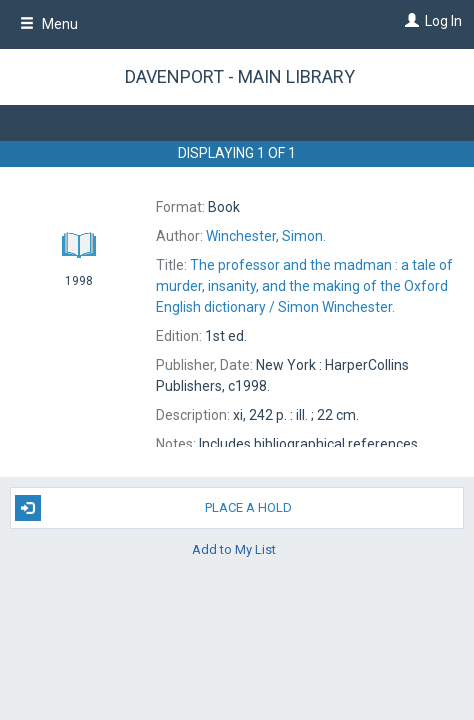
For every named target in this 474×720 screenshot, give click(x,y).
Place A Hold (153, 508)
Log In (443, 21)
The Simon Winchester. (304, 286)
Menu (49, 24)
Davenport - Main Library (240, 76)
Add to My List (234, 549)
